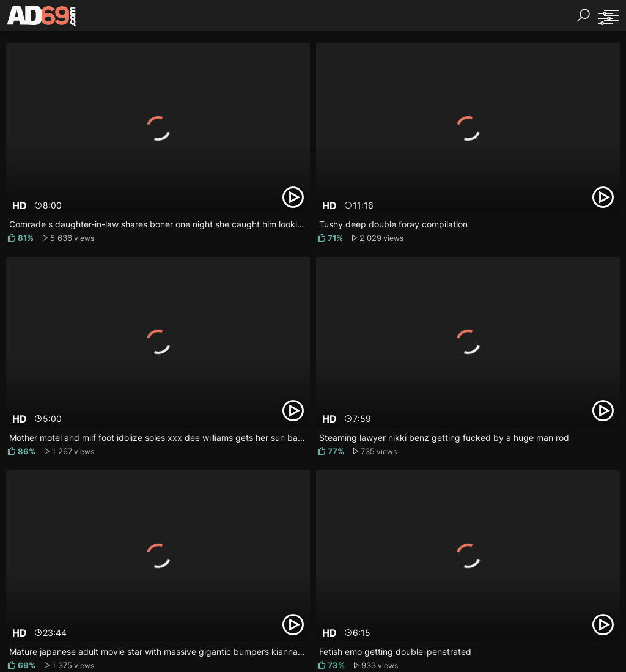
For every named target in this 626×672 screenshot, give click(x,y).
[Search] (583, 15)
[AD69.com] (42, 18)
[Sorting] (605, 18)
